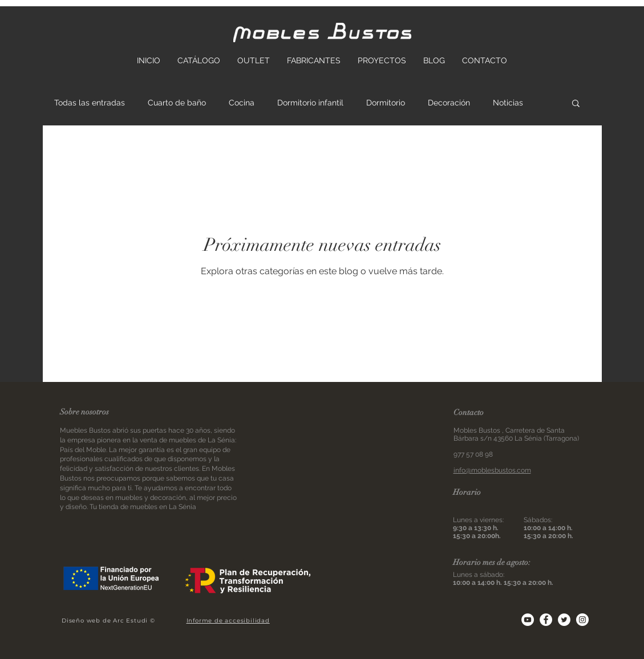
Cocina (242, 103)
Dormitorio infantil (310, 103)
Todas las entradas (90, 103)
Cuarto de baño (177, 103)
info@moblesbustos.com (492, 470)
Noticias (508, 103)
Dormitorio (386, 103)
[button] (576, 104)
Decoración (449, 103)
